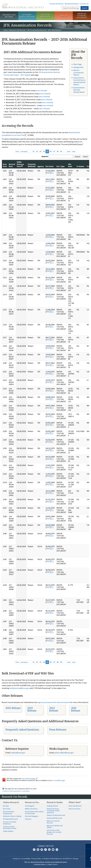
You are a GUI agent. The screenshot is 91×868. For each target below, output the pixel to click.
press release (41, 90)
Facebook (34, 850)
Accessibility (26, 859)
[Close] (88, 846)
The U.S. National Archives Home (23, 6)
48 (58, 151)
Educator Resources (45, 16)
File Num (70, 165)
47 (54, 151)
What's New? (75, 802)
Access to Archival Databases (10, 823)
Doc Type (60, 166)
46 (51, 151)
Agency (41, 166)
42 (37, 151)
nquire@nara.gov (18, 753)
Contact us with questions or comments (16, 791)
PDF (48, 173)
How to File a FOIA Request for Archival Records (54, 832)
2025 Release (13, 708)
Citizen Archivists (57, 4)
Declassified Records (54, 818)
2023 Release (32, 709)
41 (34, 151)
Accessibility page (58, 780)
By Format (7, 809)
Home (6, 30)
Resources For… (32, 802)
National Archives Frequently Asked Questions (53, 811)
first (17, 151)
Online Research (11, 802)
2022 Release (54, 709)
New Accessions (75, 809)
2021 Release (76, 709)
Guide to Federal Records (56, 815)
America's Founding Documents (82, 16)
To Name (80, 166)
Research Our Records (9, 16)
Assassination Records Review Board (79, 90)
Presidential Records (11, 819)
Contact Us (84, 4)
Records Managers (32, 816)
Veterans (28, 819)
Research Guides (55, 802)
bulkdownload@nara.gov (19, 688)
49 (61, 151)
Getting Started (52, 806)
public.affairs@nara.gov (64, 753)
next (69, 151)
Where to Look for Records (53, 822)
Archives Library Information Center (10, 827)
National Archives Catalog (12, 816)
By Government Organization (9, 812)
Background (78, 67)
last (74, 151)
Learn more (70, 864)
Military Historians (31, 809)
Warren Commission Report (79, 72)
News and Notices (75, 806)
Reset (86, 157)
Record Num (12, 165)
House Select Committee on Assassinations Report (80, 81)
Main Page (78, 64)
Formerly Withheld (32, 165)
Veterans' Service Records (27, 16)
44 (44, 151)
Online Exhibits (8, 831)
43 (40, 151)
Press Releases (58, 730)
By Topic (6, 806)
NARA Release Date (20, 164)
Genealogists (30, 806)
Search (85, 8)
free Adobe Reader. (29, 779)
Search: (45, 156)
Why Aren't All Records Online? (55, 827)
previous (24, 151)
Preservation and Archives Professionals (34, 812)
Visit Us (64, 16)
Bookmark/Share (72, 4)
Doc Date (50, 166)
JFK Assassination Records (37, 30)
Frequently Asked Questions (22, 730)
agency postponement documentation (54, 702)
